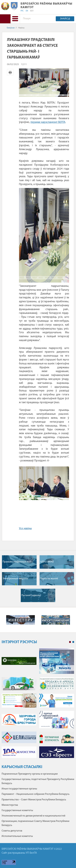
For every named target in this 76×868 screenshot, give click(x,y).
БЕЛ (32, 11)
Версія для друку (10, 72)
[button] (15, 19)
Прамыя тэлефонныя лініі (17, 562)
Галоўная (11, 28)
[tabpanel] (38, 705)
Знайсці (65, 19)
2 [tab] (73, 642)
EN (27, 11)
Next (72, 620)
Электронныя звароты (15, 579)
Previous (4, 620)
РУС (22, 11)
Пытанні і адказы (31, 595)
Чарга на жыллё (49, 579)
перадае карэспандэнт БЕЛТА (48, 122)
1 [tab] (70, 642)
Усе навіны (25, 528)
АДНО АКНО (47, 562)
